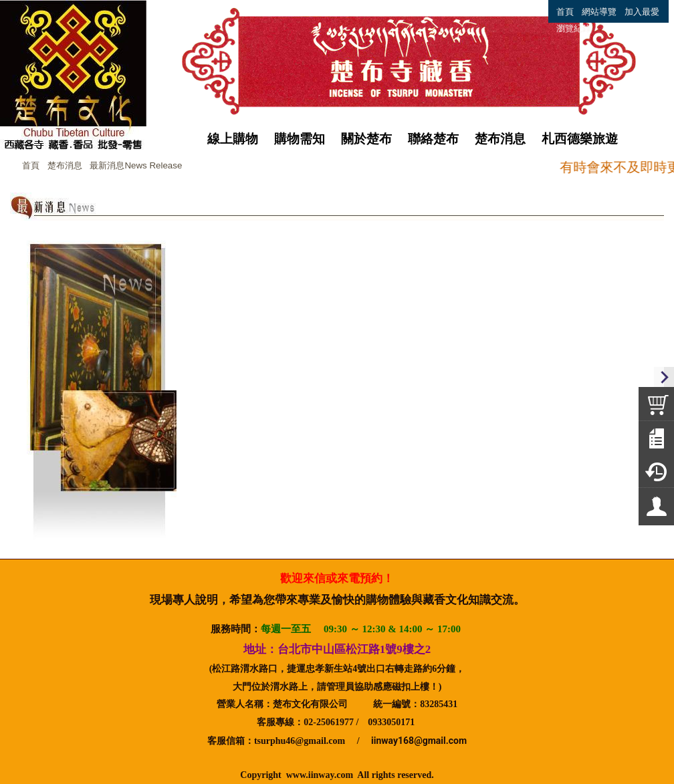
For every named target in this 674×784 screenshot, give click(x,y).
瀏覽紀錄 (574, 28)
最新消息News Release (136, 165)
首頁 (31, 165)
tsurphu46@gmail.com (300, 741)
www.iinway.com (320, 775)
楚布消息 (65, 165)
